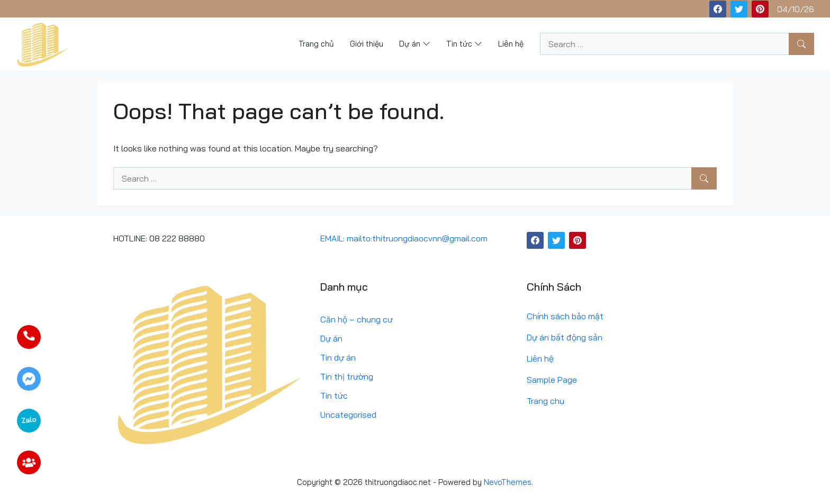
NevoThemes (508, 482)
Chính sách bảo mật (565, 316)
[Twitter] (739, 9)
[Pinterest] (760, 9)
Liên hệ (540, 358)
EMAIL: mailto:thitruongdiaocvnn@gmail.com (404, 238)
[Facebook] (718, 9)
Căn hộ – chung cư (357, 319)
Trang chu (545, 401)
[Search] (801, 44)
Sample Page (552, 380)
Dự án (331, 338)
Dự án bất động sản (565, 337)
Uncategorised (348, 415)
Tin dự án (338, 357)
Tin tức (334, 395)
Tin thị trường (347, 376)
